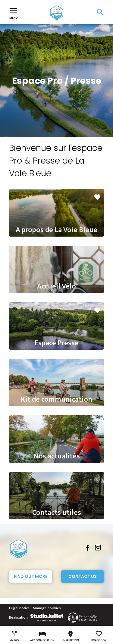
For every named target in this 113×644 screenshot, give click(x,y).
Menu (14, 13)
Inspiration (71, 636)
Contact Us (83, 576)
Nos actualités (57, 456)
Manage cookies (47, 608)
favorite (97, 197)
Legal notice (19, 608)
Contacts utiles (57, 513)
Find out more (31, 576)
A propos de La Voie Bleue (56, 230)
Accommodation (42, 636)
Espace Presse (57, 343)
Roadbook (99, 636)
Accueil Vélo (56, 286)
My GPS (14, 636)
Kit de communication (56, 400)
